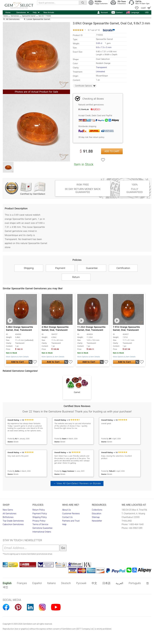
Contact (119, 12)
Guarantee (92, 268)
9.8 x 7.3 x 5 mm (104, 47)
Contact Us (67, 517)
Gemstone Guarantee (42, 528)
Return (76, 277)
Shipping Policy (40, 517)
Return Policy (39, 510)
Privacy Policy (39, 521)
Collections (97, 510)
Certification (123, 268)
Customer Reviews (71, 514)
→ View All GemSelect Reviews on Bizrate (77, 483)
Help (35, 12)
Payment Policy (40, 514)
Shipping (29, 268)
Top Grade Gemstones (13, 521)
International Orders (42, 532)
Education (97, 514)
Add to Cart (112, 151)
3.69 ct (99, 43)
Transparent (101, 67)
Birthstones (8, 517)
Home (8, 12)
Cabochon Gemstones (13, 524)
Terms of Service (40, 524)
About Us (66, 510)
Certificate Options (83, 86)
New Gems (8, 510)
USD (147, 12)
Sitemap (96, 517)
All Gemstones (10, 514)
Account (104, 12)
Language (135, 12)
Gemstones (21, 12)
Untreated (100, 72)
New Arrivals (49, 12)
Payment (60, 268)
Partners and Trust (71, 521)
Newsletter (97, 521)
